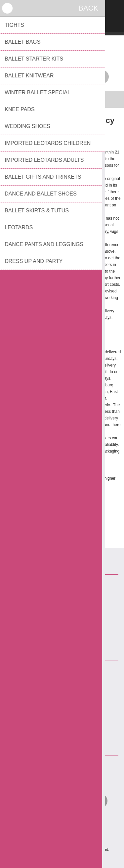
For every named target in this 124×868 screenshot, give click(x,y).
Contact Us (65, 586)
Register (45, 9)
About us (65, 629)
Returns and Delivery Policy (65, 597)
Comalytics (72, 858)
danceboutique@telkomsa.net (68, 511)
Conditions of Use (65, 618)
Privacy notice (65, 608)
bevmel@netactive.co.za (69, 717)
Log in (62, 9)
